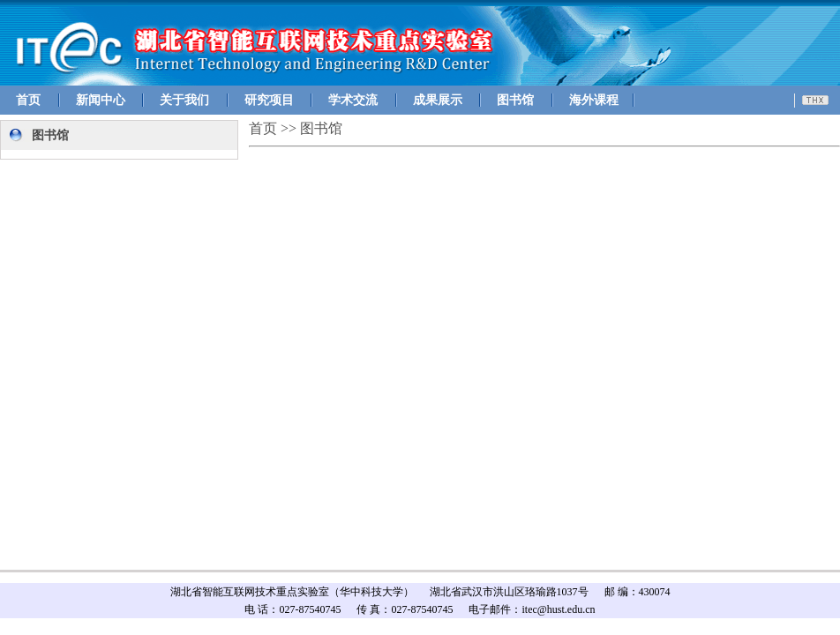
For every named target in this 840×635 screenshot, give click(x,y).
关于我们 (184, 100)
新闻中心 (101, 100)
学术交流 (353, 100)
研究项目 (269, 100)
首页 (28, 100)
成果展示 (438, 100)
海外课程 (594, 100)
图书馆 (515, 100)
